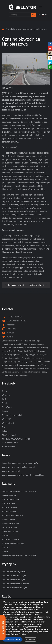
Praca (4, 427)
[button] (33, 15)
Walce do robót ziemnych (12, 515)
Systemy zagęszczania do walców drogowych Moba (23, 475)
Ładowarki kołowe (10, 527)
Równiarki (6, 535)
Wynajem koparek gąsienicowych (16, 584)
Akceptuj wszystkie (13, 639)
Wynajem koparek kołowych (13, 580)
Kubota (5, 431)
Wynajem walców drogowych (14, 576)
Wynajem (6, 395)
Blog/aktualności (9, 435)
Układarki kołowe (9, 495)
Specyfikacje (7, 407)
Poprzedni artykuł (16, 285)
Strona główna (3, 29)
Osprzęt (5, 551)
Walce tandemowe (10, 507)
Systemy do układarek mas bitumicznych (19, 467)
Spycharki (6, 547)
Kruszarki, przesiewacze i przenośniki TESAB (20, 463)
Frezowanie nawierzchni (12, 415)
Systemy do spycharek (11, 471)
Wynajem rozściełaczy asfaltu (14, 572)
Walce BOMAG (8, 423)
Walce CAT (6, 419)
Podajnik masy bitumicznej (13, 543)
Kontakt (5, 411)
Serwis (5, 403)
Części (5, 399)
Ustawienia (30, 639)
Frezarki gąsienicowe (11, 499)
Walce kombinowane (11, 539)
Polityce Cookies (18, 634)
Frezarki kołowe (9, 503)
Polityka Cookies (9, 446)
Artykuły (11, 29)
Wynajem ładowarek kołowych (14, 588)
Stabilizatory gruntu (10, 531)
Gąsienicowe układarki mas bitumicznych (19, 491)
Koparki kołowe (8, 519)
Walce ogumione (9, 511)
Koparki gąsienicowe (10, 523)
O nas (4, 391)
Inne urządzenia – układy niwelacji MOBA (19, 555)
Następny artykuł (36, 285)
